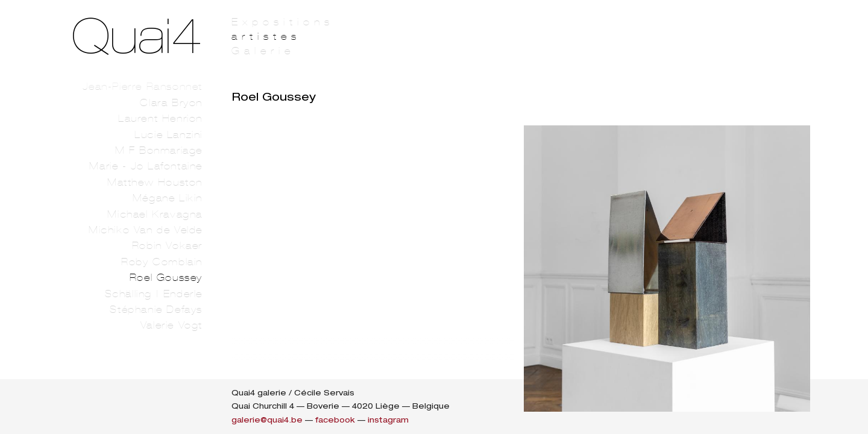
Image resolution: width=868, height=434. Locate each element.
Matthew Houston (155, 182)
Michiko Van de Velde (146, 230)
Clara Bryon (171, 103)
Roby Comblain (162, 262)
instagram (388, 420)
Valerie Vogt (171, 325)
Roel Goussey (166, 278)
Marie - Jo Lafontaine (146, 166)
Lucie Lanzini (168, 135)
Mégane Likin (168, 198)
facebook (335, 420)
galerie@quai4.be (267, 420)
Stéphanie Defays (156, 310)
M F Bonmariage (159, 150)
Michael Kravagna (155, 214)
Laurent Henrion (160, 118)
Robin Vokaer (167, 246)
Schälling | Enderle (154, 294)
